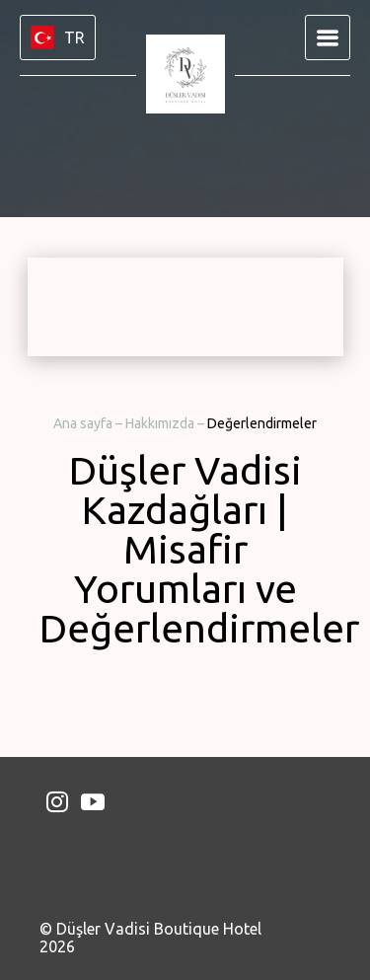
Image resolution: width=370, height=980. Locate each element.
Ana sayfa (84, 423)
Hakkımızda (161, 423)
